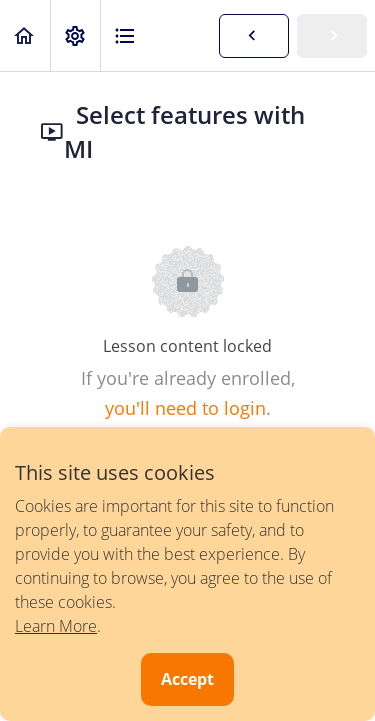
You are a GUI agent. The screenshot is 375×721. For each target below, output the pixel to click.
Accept (187, 679)
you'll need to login (185, 408)
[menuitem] (75, 35)
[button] (25, 35)
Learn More (56, 626)
